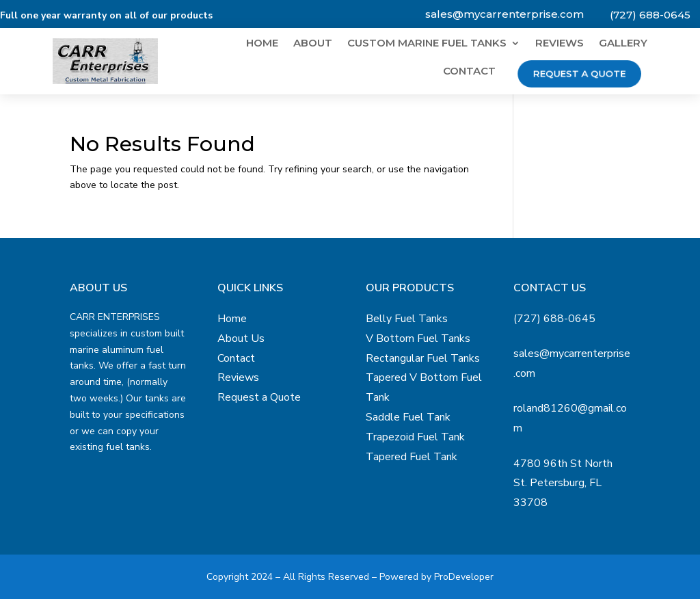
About (313, 44)
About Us (241, 338)
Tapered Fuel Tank (412, 457)
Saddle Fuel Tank (408, 417)
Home (262, 44)
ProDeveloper (464, 577)
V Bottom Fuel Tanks (418, 338)
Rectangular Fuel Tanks (423, 358)
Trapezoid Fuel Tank (415, 437)
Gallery (623, 44)
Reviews (560, 44)
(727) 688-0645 (650, 15)
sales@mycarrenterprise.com (504, 14)
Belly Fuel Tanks (407, 319)
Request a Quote (579, 74)
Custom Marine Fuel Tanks (427, 44)
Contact (469, 72)
